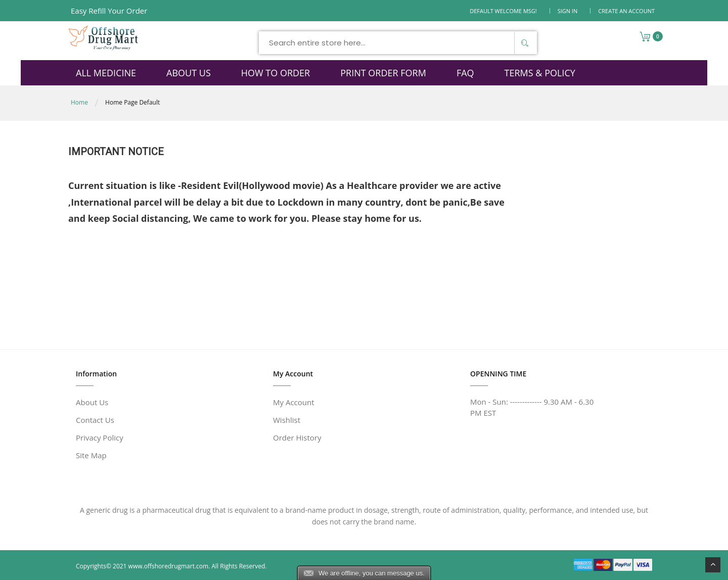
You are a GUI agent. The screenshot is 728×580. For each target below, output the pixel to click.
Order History (297, 438)
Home (79, 102)
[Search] (524, 43)
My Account (294, 402)
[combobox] (398, 43)
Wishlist (287, 420)
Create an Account (626, 11)
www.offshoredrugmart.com (169, 566)
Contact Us (95, 420)
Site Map (91, 455)
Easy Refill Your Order (109, 11)
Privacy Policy (100, 438)
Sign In (568, 11)
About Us (92, 402)
